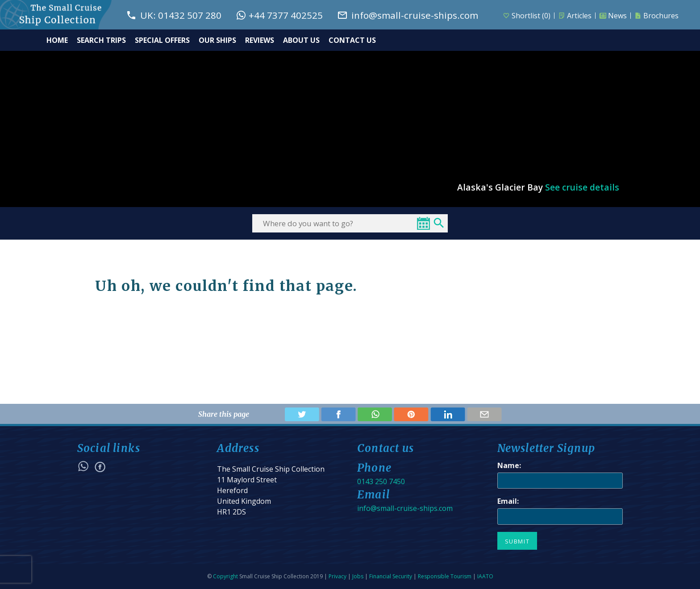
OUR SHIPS (217, 40)
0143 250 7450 (381, 481)
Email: (508, 501)
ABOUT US (301, 40)
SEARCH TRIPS (101, 40)
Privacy (337, 576)
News (613, 16)
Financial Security (391, 576)
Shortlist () (527, 16)
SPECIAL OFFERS (162, 40)
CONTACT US (352, 40)
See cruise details (582, 187)
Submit (517, 541)
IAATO (485, 576)
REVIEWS (260, 40)
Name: (509, 465)
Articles (575, 16)
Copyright (225, 576)
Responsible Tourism (445, 576)
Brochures (656, 16)
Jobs (358, 576)
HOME (57, 40)
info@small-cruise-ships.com (405, 508)
